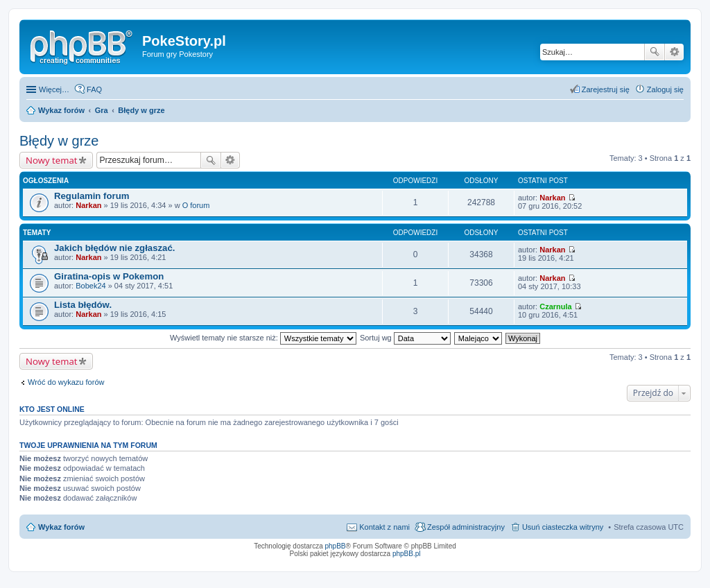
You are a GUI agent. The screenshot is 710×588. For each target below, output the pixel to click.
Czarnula (555, 306)
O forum (196, 205)
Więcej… (54, 89)
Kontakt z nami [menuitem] (384, 527)
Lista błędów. (83, 305)
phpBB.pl (407, 554)
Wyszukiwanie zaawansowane (674, 52)
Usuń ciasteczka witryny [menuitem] (563, 527)
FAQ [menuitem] (94, 89)
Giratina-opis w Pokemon (109, 276)
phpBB (336, 546)
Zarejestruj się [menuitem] (606, 89)
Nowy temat (51, 160)
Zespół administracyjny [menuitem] (466, 527)
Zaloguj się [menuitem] (665, 89)
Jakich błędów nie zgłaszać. (114, 248)
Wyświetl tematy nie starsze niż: (263, 338)
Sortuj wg (405, 338)
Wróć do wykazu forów (66, 382)
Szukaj (655, 52)
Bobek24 (90, 286)
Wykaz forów (61, 527)
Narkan (88, 205)
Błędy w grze (59, 141)
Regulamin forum (92, 196)
